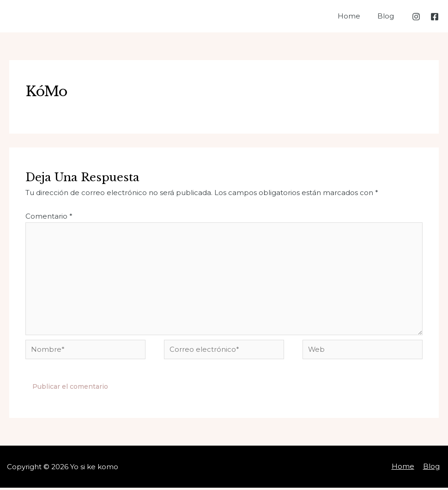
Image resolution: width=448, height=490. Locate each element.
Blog (387, 16)
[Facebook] (435, 17)
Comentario (49, 216)
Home (354, 16)
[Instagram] (416, 17)
